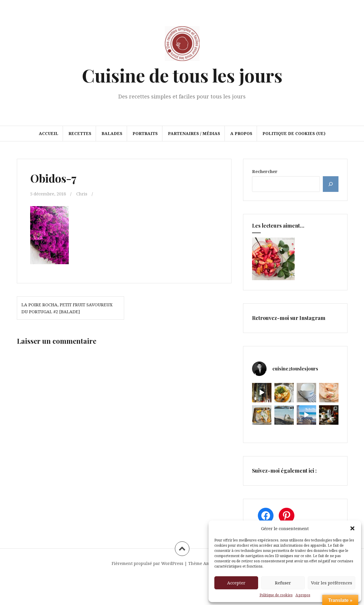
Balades (112, 133)
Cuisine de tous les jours (182, 75)
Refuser (283, 583)
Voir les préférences (332, 583)
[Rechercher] (331, 184)
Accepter (236, 583)
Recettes (80, 133)
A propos (303, 595)
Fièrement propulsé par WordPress (147, 563)
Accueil (49, 133)
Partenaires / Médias (194, 133)
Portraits (145, 133)
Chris (82, 194)
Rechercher (265, 171)
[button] (352, 528)
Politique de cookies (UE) (294, 133)
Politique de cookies (276, 595)
